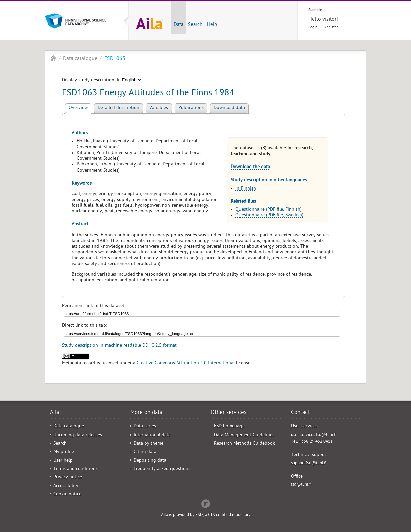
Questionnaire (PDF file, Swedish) (269, 216)
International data (152, 435)
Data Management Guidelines (244, 435)
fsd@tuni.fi (301, 485)
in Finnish (246, 189)
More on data (146, 413)
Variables (159, 108)
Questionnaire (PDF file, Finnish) (269, 210)
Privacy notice (68, 478)
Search (195, 25)
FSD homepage (229, 427)
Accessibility (66, 486)
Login (313, 28)
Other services (228, 413)
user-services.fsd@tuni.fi (314, 435)
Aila (53, 58)
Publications (191, 108)
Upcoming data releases (78, 435)
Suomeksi (316, 10)
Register (331, 28)
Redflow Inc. (206, 503)
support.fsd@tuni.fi (309, 463)
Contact (300, 413)
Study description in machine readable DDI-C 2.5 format (119, 346)
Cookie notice (67, 495)
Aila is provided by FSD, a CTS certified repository (206, 515)
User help (63, 461)
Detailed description (119, 108)
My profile (64, 452)
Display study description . (103, 81)
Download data (229, 108)
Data (178, 25)
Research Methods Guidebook (245, 444)
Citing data (145, 452)
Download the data (250, 167)
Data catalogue (80, 59)
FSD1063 (115, 59)
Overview (78, 108)
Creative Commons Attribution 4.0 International (186, 364)
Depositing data (150, 461)
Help (212, 25)
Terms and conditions (76, 469)
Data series (145, 427)
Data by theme (149, 444)
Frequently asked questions (162, 469)
